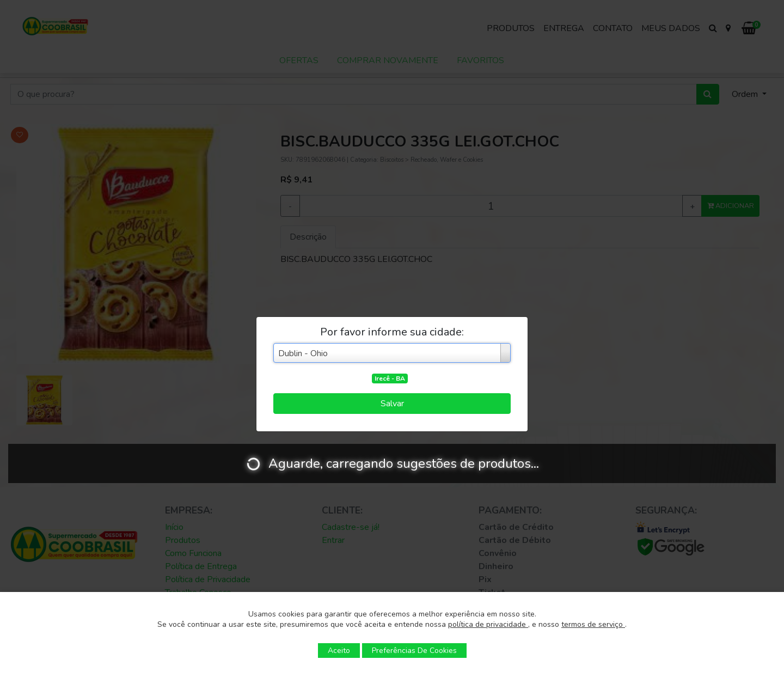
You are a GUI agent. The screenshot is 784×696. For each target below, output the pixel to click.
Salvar (392, 404)
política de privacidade (488, 624)
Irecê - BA (390, 378)
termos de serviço (593, 624)
